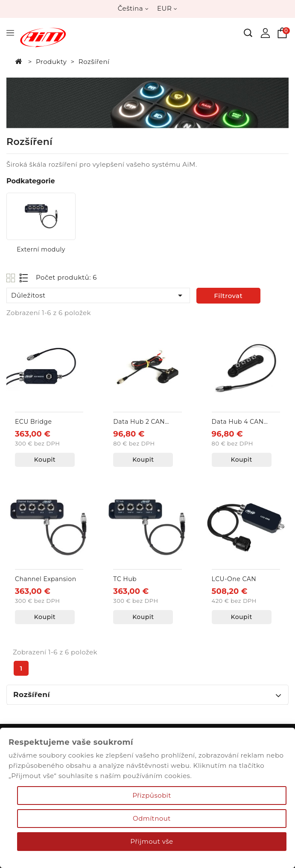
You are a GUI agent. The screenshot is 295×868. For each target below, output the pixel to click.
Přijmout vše (152, 841)
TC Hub (125, 579)
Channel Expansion (46, 579)
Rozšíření (32, 694)
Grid (12, 278)
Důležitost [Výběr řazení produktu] (98, 295)
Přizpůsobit (152, 795)
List (24, 278)
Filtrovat (228, 296)
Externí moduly (41, 249)
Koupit (45, 460)
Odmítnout (152, 818)
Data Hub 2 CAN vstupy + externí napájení (139, 422)
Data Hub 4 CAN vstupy (238, 422)
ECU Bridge (33, 422)
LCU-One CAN (234, 579)
